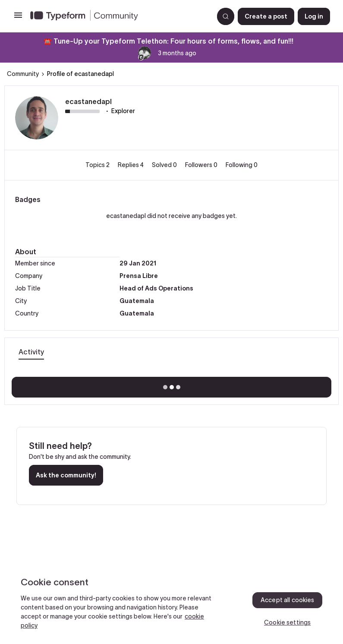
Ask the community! (66, 475)
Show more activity (171, 385)
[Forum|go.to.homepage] (118, 16)
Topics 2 (98, 165)
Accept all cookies (288, 600)
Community (23, 74)
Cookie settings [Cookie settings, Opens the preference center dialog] (287, 622)
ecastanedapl (88, 101)
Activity (31, 352)
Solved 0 (165, 165)
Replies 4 (131, 165)
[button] (18, 18)
